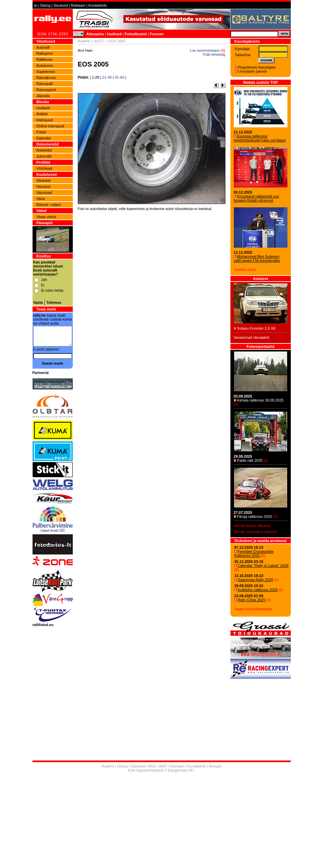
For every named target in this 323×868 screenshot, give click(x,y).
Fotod (41, 132)
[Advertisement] (152, 306)
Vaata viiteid (46, 217)
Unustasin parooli (253, 71)
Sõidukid (44, 180)
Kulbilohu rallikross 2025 (258, 590)
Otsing (45, 5)
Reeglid (215, 766)
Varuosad (44, 193)
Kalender (44, 138)
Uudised (114, 34)
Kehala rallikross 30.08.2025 (260, 400)
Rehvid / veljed (49, 205)
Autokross (45, 66)
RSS (152, 766)
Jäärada (43, 96)
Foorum (156, 34)
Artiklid (42, 114)
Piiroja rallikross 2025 (255, 516)
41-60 (119, 77)
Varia (41, 199)
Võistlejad (45, 168)
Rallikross (45, 59)
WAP (163, 766)
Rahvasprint (46, 90)
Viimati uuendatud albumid (255, 532)
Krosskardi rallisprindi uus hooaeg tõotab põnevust (256, 198)
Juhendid (44, 156)
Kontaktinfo (97, 5)
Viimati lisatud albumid (252, 526)
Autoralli (43, 47)
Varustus (44, 187)
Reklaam (78, 5)
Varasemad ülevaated (252, 337)
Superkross (46, 72)
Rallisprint (45, 53)
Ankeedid (44, 150)
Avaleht (84, 41)
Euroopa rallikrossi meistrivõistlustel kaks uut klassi (260, 138)
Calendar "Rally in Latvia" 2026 (263, 566)
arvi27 (99, 41)
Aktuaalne (95, 34)
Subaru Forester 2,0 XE (257, 328)
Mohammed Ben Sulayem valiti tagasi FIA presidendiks (257, 258)
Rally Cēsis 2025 (252, 600)
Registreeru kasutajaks (257, 67)
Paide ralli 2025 (250, 460)
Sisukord (61, 5)
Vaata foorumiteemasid (253, 609)
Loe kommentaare (205, 50)
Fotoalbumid (136, 34)
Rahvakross (46, 78)
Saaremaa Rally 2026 (256, 580)
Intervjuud (45, 120)
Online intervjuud (50, 126)
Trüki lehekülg (214, 54)
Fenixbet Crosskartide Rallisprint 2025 (254, 553)
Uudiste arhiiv (245, 270)
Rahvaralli (45, 84)
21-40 (107, 77)
